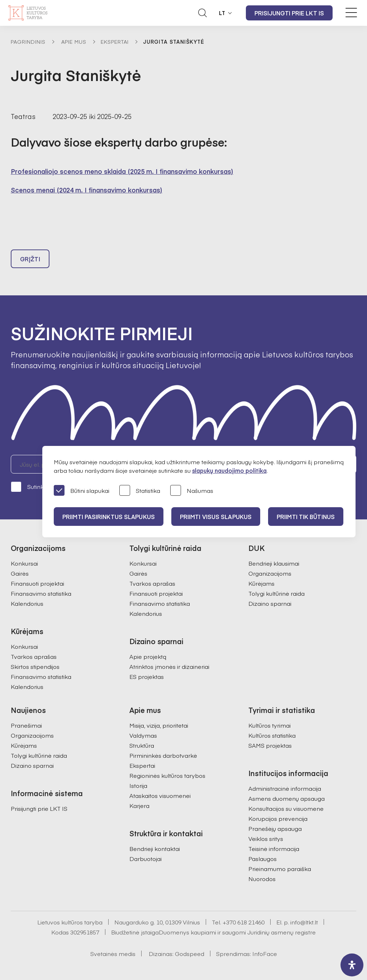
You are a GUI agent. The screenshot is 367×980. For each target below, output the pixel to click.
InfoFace (265, 953)
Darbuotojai (146, 858)
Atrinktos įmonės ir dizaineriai (169, 666)
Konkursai (24, 563)
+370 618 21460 (244, 922)
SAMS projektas (270, 745)
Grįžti (30, 259)
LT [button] (222, 13)
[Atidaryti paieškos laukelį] (202, 13)
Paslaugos (263, 858)
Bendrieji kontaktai (155, 848)
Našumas (192, 491)
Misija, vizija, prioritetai (159, 725)
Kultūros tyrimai (270, 725)
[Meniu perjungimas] (351, 13)
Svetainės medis (113, 953)
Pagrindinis (28, 42)
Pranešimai (26, 725)
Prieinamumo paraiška (280, 869)
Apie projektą (148, 656)
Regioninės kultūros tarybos (167, 775)
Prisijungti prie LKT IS (289, 13)
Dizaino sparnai (270, 603)
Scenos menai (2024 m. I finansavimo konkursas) (87, 190)
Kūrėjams (261, 583)
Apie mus (74, 42)
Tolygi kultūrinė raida (277, 593)
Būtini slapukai (82, 491)
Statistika (140, 491)
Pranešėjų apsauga (275, 828)
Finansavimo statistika (41, 593)
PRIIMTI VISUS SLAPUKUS (216, 517)
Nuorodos (262, 879)
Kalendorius (27, 603)
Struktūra (142, 745)
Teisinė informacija (274, 848)
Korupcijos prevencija (278, 818)
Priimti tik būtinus (306, 517)
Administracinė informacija (285, 788)
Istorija (138, 785)
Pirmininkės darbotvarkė (163, 755)
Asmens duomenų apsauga (287, 798)
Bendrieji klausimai (274, 563)
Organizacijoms (270, 573)
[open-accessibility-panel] (352, 965)
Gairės (20, 573)
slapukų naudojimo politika (229, 470)
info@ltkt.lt (304, 922)
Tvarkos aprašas (34, 656)
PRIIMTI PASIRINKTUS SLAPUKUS (109, 517)
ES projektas (147, 676)
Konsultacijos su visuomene (286, 808)
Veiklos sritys (266, 838)
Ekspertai (115, 42)
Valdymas (143, 735)
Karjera (139, 805)
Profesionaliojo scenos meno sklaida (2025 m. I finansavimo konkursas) (122, 171)
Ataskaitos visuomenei (160, 795)
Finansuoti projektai (37, 583)
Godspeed (190, 953)
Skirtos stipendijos (35, 666)
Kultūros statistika (272, 735)
